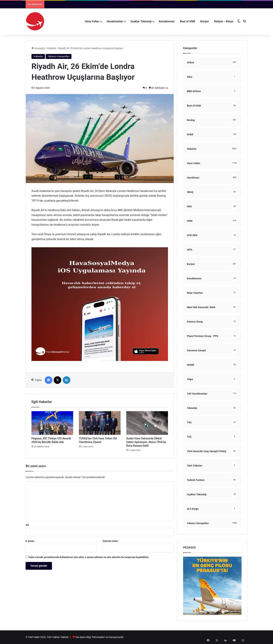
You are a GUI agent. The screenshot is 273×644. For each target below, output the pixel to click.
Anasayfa (38, 48)
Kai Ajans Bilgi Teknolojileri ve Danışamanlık (99, 637)
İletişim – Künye (224, 21)
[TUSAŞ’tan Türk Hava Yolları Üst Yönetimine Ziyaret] (100, 423)
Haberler (51, 48)
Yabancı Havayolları (58, 56)
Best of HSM (188, 21)
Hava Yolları (92, 21)
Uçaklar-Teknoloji (141, 21)
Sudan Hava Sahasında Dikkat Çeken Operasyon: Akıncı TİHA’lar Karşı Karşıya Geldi (146, 442)
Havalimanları (115, 21)
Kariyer (205, 21)
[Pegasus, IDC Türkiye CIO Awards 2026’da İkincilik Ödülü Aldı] (52, 423)
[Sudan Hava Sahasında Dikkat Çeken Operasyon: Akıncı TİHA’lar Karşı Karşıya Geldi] (147, 423)
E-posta (30, 541)
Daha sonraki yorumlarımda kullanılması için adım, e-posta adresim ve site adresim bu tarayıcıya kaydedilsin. (89, 557)
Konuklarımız (167, 21)
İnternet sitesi (110, 541)
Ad (27, 525)
